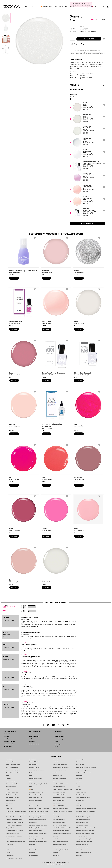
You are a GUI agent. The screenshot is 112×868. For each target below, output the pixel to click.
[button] (12, 7)
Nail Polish (73, 71)
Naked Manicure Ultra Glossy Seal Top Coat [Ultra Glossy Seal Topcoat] (86, 828)
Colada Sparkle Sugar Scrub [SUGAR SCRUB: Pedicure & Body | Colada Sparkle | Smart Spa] (14, 817)
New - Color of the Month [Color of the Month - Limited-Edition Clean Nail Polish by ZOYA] (59, 770)
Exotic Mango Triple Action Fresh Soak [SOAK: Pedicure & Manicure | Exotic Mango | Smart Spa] (16, 811)
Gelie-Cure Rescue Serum (83, 798)
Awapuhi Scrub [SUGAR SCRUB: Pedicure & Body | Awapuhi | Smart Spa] (10, 828)
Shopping (32, 742)
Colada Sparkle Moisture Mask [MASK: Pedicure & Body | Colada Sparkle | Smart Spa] (61, 831)
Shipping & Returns (10, 742)
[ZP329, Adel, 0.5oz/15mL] (88, 306)
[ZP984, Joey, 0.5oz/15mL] (88, 513)
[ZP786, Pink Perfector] (87, 190)
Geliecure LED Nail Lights (59, 844)
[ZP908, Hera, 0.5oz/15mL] (24, 513)
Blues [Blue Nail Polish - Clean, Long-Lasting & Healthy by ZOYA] (54, 781)
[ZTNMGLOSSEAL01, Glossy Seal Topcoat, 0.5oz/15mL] (88, 357)
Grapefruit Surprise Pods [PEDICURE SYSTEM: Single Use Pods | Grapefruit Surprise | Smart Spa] (59, 795)
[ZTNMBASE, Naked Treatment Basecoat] (87, 166)
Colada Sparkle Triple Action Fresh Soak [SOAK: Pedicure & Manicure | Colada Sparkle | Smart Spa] (86, 814)
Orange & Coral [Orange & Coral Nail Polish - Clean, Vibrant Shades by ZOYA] (33, 806)
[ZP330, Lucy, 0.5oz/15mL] (56, 564)
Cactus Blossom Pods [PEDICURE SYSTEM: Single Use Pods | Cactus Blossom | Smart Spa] (58, 800)
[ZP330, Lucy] (87, 119)
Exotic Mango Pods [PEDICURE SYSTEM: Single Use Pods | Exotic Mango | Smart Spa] (11, 795)
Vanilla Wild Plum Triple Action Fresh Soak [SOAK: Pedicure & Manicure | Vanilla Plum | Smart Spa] (86, 809)
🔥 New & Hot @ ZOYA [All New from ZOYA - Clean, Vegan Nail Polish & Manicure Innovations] (58, 806)
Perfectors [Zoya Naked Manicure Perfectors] (32, 844)
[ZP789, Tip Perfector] (87, 154)
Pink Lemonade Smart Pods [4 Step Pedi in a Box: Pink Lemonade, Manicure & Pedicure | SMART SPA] (37, 770)
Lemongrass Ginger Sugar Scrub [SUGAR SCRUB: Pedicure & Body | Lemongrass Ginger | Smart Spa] (38, 817)
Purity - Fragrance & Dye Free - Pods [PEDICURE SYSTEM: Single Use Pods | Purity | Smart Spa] (62, 789)
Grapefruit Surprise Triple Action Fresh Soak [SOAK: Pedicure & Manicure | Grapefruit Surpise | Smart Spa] (16, 814)
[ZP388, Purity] (87, 143)
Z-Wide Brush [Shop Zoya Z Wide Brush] (80, 806)
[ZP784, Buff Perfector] (87, 201)
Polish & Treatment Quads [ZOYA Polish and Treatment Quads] (13, 765)
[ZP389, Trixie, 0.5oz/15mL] (88, 255)
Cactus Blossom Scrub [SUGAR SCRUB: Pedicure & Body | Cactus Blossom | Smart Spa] (82, 825)
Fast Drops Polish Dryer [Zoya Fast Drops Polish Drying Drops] (36, 778)
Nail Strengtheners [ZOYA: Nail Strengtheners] (11, 762)
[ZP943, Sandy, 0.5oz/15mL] (56, 513)
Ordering (7, 739)
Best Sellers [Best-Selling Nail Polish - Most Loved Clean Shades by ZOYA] (79, 781)
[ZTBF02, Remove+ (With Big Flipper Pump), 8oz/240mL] (24, 255)
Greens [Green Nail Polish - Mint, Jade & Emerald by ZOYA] (78, 784)
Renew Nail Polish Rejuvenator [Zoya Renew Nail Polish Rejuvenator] (61, 784)
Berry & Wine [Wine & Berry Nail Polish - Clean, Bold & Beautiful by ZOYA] (56, 803)
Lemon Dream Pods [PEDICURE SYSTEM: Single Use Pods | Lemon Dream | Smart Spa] (81, 792)
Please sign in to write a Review (9, 607)
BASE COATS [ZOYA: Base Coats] (33, 759)
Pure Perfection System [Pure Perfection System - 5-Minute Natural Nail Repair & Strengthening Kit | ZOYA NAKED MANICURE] (82, 836)
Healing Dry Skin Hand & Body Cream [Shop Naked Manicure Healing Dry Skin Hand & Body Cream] (39, 809)
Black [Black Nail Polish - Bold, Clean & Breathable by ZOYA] (31, 787)
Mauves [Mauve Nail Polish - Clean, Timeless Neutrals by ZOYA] (78, 803)
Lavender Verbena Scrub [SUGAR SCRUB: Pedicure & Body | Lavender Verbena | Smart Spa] (59, 825)
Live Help (7, 737)
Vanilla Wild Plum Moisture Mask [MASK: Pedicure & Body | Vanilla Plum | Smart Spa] (85, 831)
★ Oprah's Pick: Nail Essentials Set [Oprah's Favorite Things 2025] (62, 828)
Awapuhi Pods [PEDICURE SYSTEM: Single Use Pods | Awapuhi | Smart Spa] (80, 800)
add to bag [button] (85, 39)
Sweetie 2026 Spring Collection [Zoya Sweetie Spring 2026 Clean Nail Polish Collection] (61, 767)
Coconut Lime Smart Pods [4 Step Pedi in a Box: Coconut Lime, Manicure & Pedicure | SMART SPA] (13, 773)
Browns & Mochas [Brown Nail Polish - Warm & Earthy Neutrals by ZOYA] (11, 787)
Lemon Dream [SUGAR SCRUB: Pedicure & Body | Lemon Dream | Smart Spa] (33, 822)
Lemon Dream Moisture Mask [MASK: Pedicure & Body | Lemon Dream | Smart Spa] (14, 836)
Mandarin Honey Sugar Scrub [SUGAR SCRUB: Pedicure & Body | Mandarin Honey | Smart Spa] (14, 820)
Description (76, 60)
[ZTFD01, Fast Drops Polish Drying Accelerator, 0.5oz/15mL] (56, 410)
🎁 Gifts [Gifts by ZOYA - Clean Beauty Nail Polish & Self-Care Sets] (31, 789)
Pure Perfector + (57, 836)
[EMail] (82, 44)
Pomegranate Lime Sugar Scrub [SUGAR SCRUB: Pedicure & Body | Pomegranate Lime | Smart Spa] (38, 820)
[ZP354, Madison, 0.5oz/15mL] (56, 255)
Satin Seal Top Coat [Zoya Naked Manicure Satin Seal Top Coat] (81, 850)
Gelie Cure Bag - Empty (82, 844)
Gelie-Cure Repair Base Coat (60, 809)
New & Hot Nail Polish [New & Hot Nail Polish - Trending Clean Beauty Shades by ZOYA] (12, 767)
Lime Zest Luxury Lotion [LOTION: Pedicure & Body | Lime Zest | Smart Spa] (59, 839)
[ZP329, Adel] (87, 107)
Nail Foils (9, 853)
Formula (87, 85)
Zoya (56, 734)
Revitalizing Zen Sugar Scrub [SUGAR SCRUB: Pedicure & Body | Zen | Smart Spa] (37, 828)
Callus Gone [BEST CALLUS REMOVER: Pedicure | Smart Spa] (56, 855)
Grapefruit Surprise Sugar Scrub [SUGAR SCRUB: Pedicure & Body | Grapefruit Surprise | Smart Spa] (15, 822)
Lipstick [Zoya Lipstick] (55, 773)
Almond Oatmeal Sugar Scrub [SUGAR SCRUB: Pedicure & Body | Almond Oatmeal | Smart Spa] (14, 825)
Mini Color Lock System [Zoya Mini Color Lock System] (59, 787)
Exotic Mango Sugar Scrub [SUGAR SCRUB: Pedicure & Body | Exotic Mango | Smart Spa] (83, 820)
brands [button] (35, 7)
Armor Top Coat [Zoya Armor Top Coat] (10, 781)
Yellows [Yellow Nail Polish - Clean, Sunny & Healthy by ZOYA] (78, 787)
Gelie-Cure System (60, 739)
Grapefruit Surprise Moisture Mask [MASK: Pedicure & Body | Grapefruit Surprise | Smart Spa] (85, 833)
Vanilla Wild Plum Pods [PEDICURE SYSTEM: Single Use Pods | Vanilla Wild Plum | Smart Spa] (59, 792)
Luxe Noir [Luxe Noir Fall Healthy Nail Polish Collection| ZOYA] (78, 789)
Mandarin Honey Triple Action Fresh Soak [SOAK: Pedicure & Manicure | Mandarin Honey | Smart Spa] (86, 811)
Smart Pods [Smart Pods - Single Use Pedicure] (32, 853)
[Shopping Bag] (108, 7)
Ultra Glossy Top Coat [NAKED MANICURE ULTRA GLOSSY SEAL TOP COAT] (82, 847)
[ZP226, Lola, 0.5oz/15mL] (88, 409)
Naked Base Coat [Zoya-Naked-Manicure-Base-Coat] (11, 847)
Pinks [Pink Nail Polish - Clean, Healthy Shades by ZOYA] (7, 776)
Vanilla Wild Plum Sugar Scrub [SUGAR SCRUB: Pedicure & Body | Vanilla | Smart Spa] (84, 817)
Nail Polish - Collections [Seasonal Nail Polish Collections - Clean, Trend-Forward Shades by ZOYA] (59, 778)
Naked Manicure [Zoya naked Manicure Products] (34, 855)
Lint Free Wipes (33, 850)
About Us (32, 734)
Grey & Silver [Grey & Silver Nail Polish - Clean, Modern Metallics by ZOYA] (10, 803)
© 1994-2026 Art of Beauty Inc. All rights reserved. (56, 863)
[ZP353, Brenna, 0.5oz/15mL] (24, 409)
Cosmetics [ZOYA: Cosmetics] (56, 853)
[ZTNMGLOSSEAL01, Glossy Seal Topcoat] (87, 213)
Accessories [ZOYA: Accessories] (56, 762)
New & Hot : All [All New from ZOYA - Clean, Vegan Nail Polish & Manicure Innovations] (80, 765)
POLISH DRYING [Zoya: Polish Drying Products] (57, 759)
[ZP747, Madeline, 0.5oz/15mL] (88, 462)
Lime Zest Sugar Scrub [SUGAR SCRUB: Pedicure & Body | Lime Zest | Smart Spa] (59, 820)
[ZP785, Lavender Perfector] (87, 178)
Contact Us (7, 734)
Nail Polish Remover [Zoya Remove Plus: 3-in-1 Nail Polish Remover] (58, 847)
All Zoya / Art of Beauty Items (14, 858)
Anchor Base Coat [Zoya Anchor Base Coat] (57, 776)
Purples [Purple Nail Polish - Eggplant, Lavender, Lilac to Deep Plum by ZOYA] (31, 781)
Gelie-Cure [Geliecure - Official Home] (79, 855)
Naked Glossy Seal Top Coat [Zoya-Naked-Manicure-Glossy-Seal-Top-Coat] (60, 850)
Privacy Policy (8, 747)
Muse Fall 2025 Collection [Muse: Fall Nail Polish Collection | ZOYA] (13, 770)
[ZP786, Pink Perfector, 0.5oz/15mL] (56, 306)
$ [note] (85, 110)
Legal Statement (34, 737)
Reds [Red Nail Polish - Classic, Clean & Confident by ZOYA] (31, 776)
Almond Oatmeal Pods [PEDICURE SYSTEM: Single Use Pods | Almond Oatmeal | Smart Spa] (12, 792)
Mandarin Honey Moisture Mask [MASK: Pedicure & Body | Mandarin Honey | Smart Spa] (38, 833)
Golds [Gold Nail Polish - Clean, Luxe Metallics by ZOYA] (8, 789)
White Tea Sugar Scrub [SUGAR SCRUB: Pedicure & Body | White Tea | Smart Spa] (59, 822)
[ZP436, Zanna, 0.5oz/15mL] (24, 357)
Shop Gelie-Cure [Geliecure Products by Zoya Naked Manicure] (10, 800)
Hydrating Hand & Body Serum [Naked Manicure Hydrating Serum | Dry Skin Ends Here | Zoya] (14, 831)
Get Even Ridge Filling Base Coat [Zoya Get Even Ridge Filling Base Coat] (38, 784)
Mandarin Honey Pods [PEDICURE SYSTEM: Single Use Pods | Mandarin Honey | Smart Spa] (35, 795)
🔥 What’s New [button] (46, 7)
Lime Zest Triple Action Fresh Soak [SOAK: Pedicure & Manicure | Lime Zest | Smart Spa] (39, 811)
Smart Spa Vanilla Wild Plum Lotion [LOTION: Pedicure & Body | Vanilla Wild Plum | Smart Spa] (16, 842)
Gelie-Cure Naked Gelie (82, 822)
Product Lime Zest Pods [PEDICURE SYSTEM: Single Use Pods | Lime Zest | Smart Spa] (36, 798)
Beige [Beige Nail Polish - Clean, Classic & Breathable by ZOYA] (8, 806)
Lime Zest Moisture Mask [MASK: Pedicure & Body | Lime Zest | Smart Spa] (13, 833)
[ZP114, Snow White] (87, 131)
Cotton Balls (9, 844)
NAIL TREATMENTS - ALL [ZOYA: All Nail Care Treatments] (59, 814)
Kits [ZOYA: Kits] (77, 762)
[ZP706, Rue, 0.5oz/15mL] (24, 564)
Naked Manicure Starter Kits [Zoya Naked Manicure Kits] (83, 853)
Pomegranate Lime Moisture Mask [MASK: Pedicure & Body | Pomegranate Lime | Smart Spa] (62, 833)
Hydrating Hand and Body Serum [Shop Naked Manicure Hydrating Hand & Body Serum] (38, 825)
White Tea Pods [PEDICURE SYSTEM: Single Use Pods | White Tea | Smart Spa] (80, 795)
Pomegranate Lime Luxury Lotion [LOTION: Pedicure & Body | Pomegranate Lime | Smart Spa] (85, 839)
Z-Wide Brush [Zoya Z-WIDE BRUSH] (10, 855)
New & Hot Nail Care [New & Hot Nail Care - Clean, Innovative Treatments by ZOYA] (35, 767)
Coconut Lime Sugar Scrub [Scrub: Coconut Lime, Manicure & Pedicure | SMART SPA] (83, 770)
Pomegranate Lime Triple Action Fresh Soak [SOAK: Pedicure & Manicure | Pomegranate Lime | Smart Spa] (62, 811)
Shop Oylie (9, 809)
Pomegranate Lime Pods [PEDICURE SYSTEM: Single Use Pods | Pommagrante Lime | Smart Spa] (13, 798)
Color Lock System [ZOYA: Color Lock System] (34, 762)
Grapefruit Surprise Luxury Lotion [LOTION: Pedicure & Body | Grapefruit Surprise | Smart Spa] (38, 842)
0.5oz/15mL (78, 27)
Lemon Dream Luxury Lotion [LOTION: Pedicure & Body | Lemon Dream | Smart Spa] (60, 842)
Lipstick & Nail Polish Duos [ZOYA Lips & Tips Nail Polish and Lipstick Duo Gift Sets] (60, 765)
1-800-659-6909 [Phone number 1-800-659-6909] (34, 744)
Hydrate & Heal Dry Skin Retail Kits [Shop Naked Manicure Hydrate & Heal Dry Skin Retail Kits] (62, 798)
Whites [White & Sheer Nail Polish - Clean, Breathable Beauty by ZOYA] (31, 803)
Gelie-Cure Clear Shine (35, 831)
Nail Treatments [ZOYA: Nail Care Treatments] (10, 850)
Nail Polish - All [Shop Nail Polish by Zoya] (80, 776)
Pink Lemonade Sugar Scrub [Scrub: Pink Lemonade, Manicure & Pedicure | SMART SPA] (83, 773)
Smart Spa (58, 744)
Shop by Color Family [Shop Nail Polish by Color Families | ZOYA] (12, 784)
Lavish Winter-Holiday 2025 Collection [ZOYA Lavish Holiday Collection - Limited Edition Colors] (86, 767)
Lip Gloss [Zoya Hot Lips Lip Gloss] (8, 778)
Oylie (56, 747)
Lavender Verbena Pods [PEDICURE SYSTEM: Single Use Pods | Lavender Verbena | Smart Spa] (36, 800)
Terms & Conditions (10, 744)
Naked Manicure (59, 737)
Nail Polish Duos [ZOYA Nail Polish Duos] (34, 765)
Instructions (87, 90)
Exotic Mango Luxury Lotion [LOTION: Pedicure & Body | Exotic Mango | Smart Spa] (37, 839)
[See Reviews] (98, 20)
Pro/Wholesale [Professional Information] (61, 7)
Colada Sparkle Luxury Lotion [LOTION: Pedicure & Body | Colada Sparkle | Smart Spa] (84, 842)
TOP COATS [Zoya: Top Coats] (9, 759)
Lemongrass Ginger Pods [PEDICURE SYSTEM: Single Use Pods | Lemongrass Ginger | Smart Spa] (36, 792)
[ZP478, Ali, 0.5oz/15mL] (24, 462)
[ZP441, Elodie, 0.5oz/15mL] (56, 462)
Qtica (56, 742)
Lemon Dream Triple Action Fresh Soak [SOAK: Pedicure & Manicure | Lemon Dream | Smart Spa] (39, 814)
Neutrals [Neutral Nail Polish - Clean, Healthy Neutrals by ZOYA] (32, 773)
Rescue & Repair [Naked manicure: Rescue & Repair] (80, 759)
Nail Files (32, 847)
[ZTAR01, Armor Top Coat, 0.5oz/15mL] (24, 306)
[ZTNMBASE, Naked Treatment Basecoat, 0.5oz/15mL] (56, 357)
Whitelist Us (33, 739)
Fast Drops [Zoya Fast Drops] (79, 778)
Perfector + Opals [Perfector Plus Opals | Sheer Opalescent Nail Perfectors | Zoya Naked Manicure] (34, 836)
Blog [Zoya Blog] (72, 7)
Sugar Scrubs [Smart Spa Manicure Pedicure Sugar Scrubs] (56, 817)
